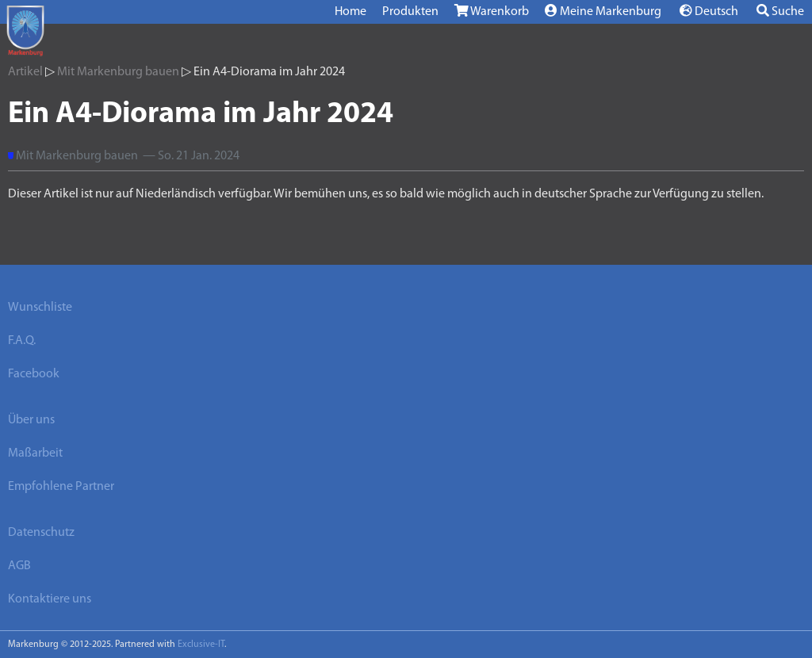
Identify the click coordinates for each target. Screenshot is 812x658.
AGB (19, 566)
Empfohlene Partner (61, 487)
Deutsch (709, 11)
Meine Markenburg (603, 11)
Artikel (25, 72)
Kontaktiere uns (50, 599)
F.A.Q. (22, 341)
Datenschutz (41, 533)
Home (350, 12)
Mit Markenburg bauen (118, 72)
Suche (780, 11)
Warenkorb (492, 11)
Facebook (34, 374)
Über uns (31, 420)
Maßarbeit (35, 453)
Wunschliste (40, 308)
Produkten (410, 12)
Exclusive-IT (201, 645)
